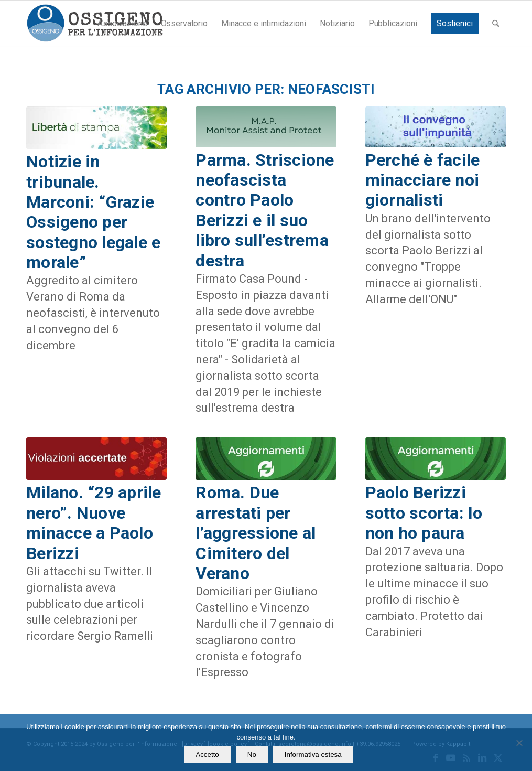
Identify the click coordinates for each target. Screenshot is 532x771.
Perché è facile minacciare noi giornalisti (423, 180)
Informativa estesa (313, 754)
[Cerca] (496, 24)
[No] (519, 743)
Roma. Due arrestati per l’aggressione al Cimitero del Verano (256, 533)
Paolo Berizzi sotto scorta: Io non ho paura (424, 513)
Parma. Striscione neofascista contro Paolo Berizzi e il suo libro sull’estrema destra (265, 210)
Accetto (207, 754)
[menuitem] (122, 24)
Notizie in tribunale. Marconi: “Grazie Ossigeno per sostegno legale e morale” (93, 212)
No (252, 754)
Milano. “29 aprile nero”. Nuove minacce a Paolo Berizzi (94, 523)
